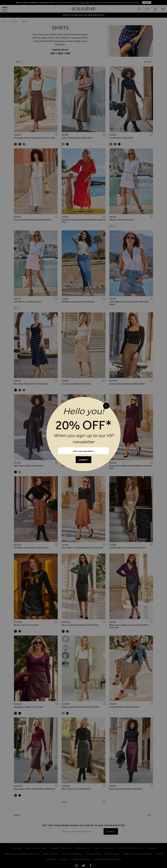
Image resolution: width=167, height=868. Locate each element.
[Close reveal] (106, 406)
